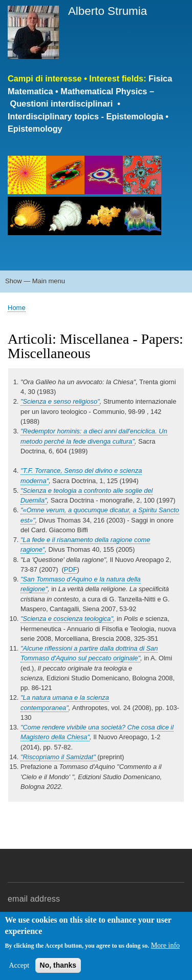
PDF (71, 569)
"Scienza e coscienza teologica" (67, 619)
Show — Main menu (35, 281)
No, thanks (58, 965)
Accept (19, 965)
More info (165, 945)
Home (17, 308)
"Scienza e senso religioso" (60, 401)
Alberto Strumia (108, 11)
